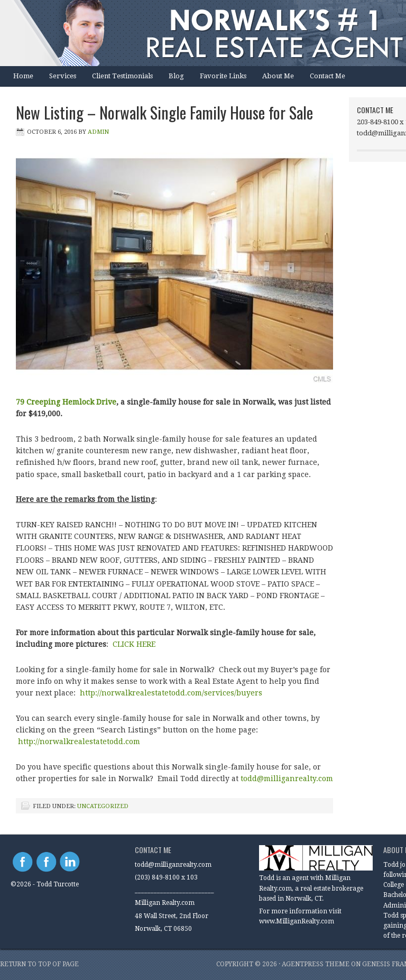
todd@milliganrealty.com (287, 778)
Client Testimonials (122, 76)
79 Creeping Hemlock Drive (66, 402)
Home (23, 76)
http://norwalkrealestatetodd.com (80, 741)
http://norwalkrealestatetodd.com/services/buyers (171, 693)
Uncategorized (103, 806)
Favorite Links (223, 76)
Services (63, 76)
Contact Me (327, 76)
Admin (98, 132)
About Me (278, 76)
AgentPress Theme (316, 964)
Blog (176, 76)
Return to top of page (39, 964)
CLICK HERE (134, 644)
